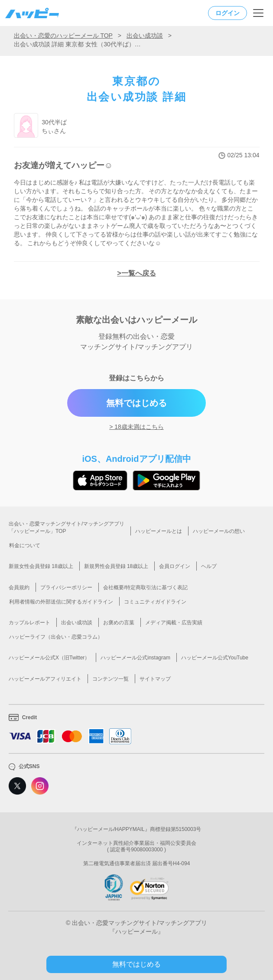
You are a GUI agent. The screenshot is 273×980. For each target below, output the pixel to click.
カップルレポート (29, 623)
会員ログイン (175, 566)
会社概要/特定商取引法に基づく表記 (145, 587)
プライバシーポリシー (66, 587)
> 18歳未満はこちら (136, 427)
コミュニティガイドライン (155, 602)
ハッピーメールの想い (219, 531)
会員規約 (19, 587)
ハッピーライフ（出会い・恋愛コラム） (56, 637)
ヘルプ (209, 566)
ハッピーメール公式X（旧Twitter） (49, 658)
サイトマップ (155, 679)
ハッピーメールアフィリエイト (45, 679)
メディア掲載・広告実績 (174, 623)
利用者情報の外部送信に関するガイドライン (61, 602)
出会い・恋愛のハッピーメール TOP (63, 36)
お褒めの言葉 (119, 623)
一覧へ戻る (139, 273)
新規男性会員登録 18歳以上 (116, 566)
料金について (25, 545)
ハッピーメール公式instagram (135, 658)
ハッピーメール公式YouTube (215, 658)
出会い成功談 (145, 36)
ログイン (227, 13)
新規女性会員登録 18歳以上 (41, 566)
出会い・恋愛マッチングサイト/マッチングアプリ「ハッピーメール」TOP (67, 527)
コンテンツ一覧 (110, 679)
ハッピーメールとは (159, 531)
